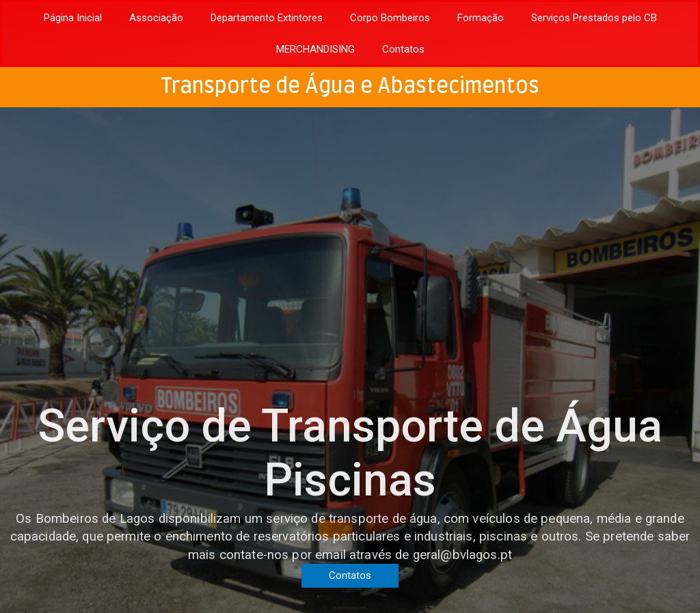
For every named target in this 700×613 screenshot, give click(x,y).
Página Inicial (73, 18)
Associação (156, 18)
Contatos (403, 49)
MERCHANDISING (315, 49)
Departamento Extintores (267, 18)
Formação (481, 18)
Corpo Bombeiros (390, 18)
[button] (350, 576)
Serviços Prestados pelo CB (594, 18)
